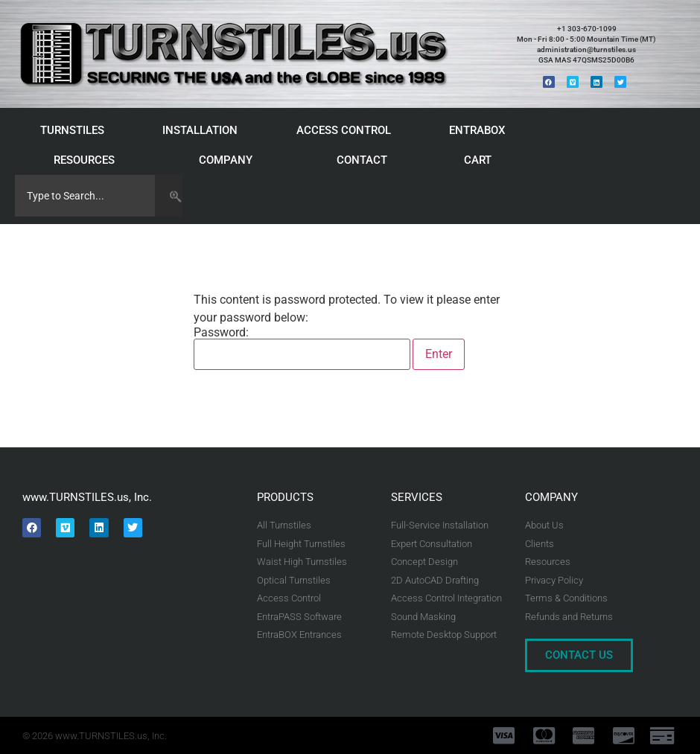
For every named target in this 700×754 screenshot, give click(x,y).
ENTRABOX (481, 130)
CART (481, 160)
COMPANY (229, 160)
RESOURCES (88, 160)
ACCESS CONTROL (347, 130)
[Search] (169, 196)
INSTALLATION (204, 130)
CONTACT (362, 160)
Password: (302, 348)
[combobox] (85, 196)
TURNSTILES (76, 130)
